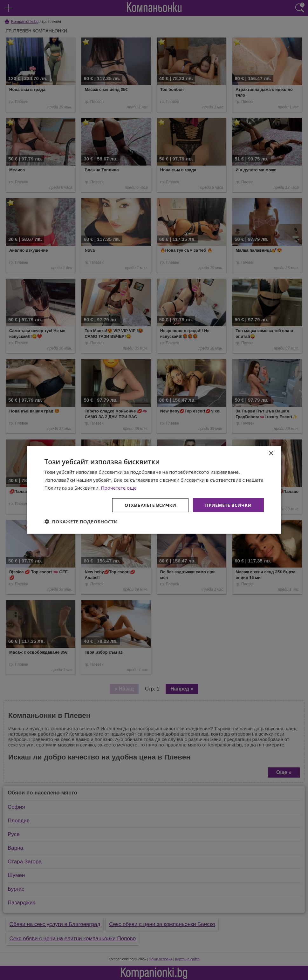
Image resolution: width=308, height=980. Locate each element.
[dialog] (154, 490)
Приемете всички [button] (228, 505)
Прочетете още (119, 488)
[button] (81, 521)
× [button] (271, 454)
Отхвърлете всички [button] (151, 505)
